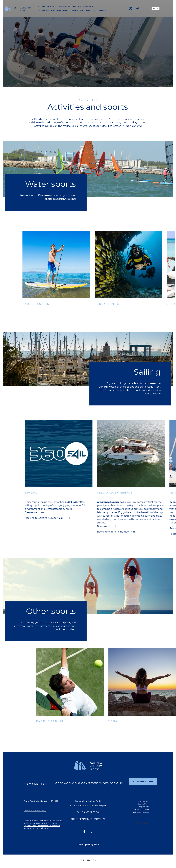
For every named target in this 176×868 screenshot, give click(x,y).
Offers (74, 10)
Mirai (97, 845)
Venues (88, 7)
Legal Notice (144, 807)
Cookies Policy (144, 804)
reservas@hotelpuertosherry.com (88, 819)
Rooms (41, 7)
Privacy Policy (144, 801)
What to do (87, 10)
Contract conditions (141, 809)
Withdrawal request (141, 812)
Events (76, 7)
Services (51, 7)
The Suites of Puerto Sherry (35, 811)
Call (84, 518)
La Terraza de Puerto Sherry (53, 10)
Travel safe (64, 7)
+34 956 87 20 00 (90, 812)
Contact (101, 10)
